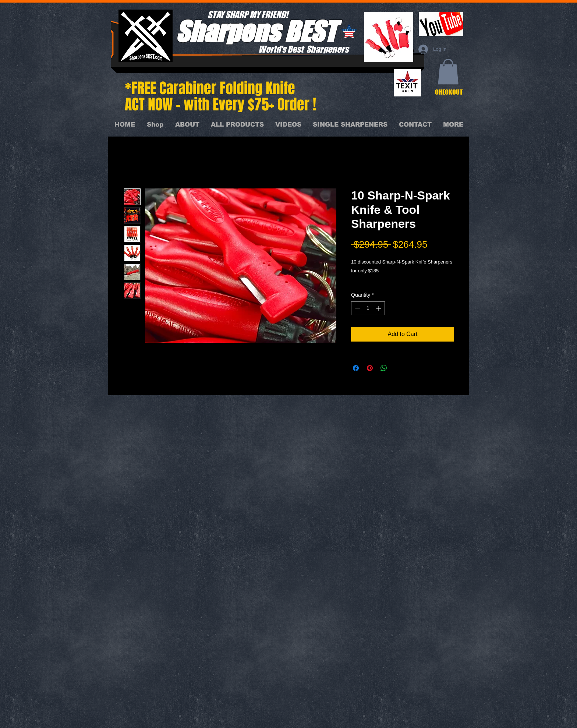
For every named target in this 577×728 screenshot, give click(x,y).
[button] (448, 72)
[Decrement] (357, 308)
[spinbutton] (368, 308)
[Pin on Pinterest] (370, 368)
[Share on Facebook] (356, 368)
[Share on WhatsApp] (384, 368)
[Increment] (379, 308)
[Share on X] (398, 368)
